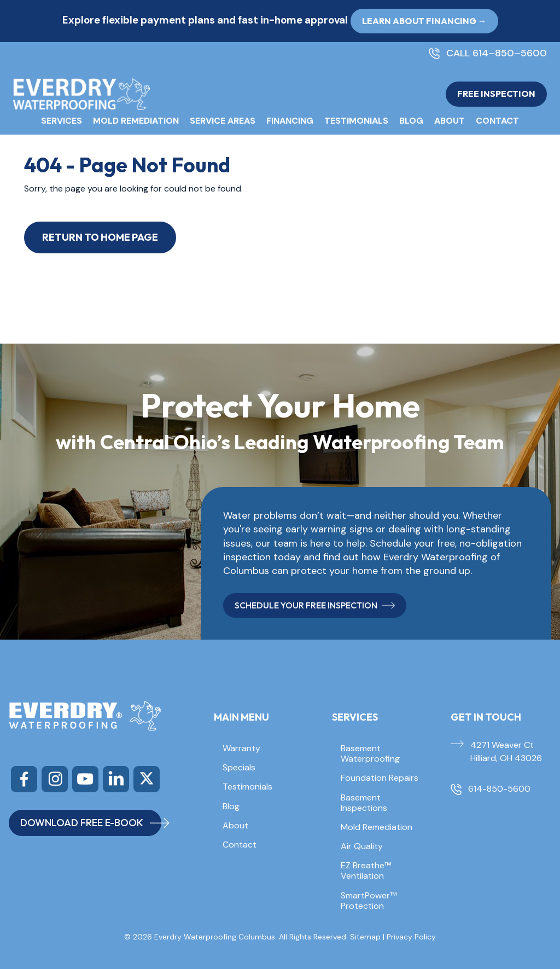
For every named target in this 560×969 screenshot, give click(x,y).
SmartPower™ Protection (369, 901)
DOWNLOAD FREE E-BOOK (91, 823)
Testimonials (356, 121)
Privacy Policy (411, 937)
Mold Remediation (136, 121)
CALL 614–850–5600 (497, 54)
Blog (411, 121)
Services (62, 121)
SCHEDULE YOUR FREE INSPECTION (315, 605)
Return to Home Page (100, 237)
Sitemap (365, 937)
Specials (239, 767)
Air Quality (362, 846)
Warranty (241, 748)
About (450, 121)
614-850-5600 (499, 789)
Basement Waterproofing (370, 753)
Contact (497, 121)
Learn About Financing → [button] (424, 21)
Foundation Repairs (380, 778)
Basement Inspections (364, 803)
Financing (290, 121)
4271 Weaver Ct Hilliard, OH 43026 (506, 752)
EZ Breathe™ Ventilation (366, 871)
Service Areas (223, 121)
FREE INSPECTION (496, 94)
